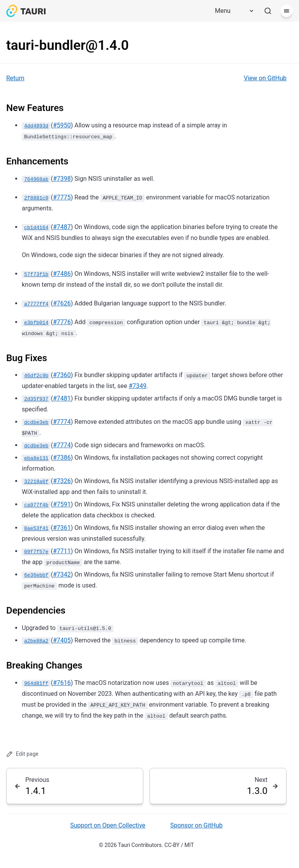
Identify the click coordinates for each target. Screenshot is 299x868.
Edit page (22, 754)
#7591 (62, 504)
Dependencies (36, 610)
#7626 (62, 303)
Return (15, 78)
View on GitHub (265, 78)
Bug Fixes (27, 358)
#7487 (62, 227)
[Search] (268, 11)
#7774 (62, 422)
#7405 (62, 640)
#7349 (137, 386)
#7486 (62, 274)
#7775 (62, 197)
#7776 (62, 322)
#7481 (62, 398)
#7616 (62, 683)
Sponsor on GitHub (196, 825)
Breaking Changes (44, 665)
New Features (35, 108)
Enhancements (37, 161)
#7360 (62, 375)
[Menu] (232, 11)
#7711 (62, 551)
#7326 (62, 481)
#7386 (62, 458)
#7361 (62, 528)
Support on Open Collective (108, 825)
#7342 (62, 574)
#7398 (62, 179)
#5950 (62, 125)
